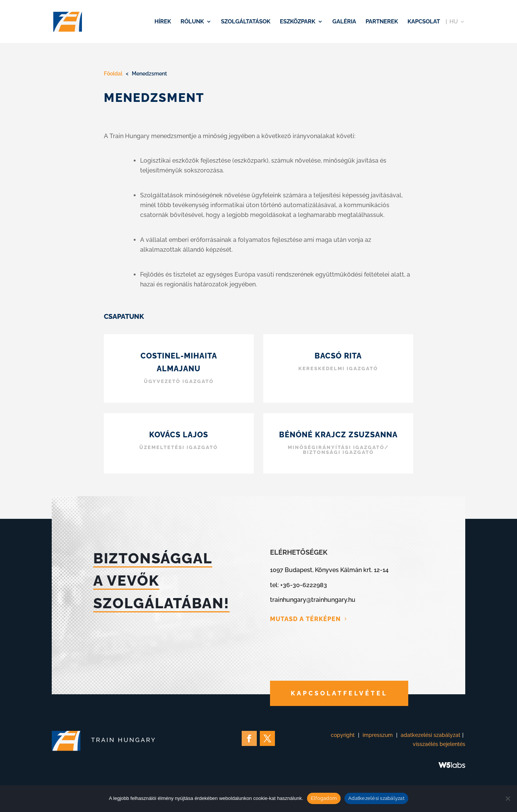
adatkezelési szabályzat (431, 735)
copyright (343, 735)
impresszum (378, 735)
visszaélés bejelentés (439, 744)
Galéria (344, 22)
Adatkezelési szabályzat (376, 798)
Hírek (163, 22)
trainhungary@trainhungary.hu (313, 600)
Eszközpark (298, 22)
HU (454, 22)
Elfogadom (324, 798)
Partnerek (382, 22)
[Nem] (508, 798)
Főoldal (113, 74)
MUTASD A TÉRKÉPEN (305, 619)
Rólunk (192, 22)
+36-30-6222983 (304, 585)
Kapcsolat (424, 22)
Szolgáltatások (246, 22)
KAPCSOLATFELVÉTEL (339, 693)
